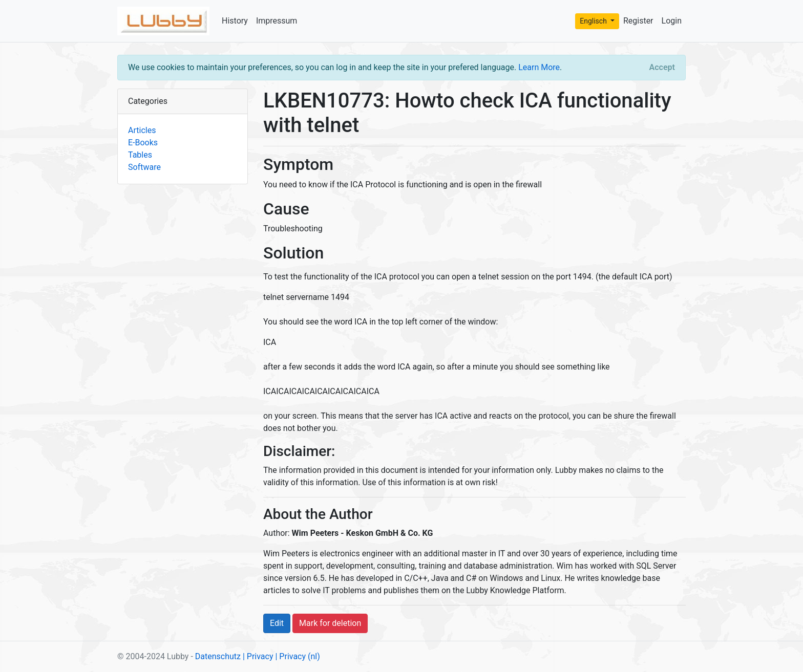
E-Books (143, 143)
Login (672, 21)
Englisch (594, 21)
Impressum (277, 21)
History (235, 21)
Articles (142, 130)
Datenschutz (218, 656)
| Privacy (258, 656)
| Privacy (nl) (297, 656)
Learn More (539, 67)
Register (638, 21)
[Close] (662, 68)
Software (144, 167)
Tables (140, 155)
